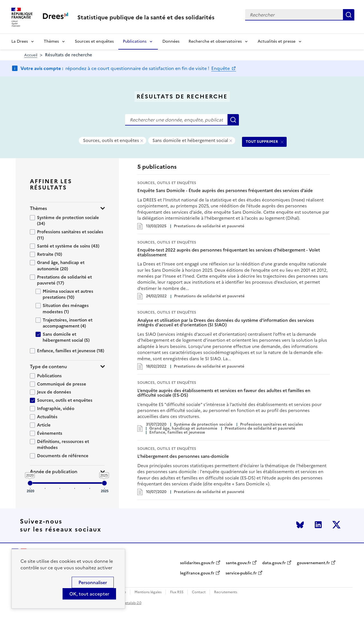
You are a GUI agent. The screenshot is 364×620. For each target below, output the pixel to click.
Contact (199, 592)
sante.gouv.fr (238, 563)
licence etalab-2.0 (127, 603)
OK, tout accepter (89, 594)
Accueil (31, 55)
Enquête (221, 68)
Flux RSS (177, 592)
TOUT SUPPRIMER (262, 142)
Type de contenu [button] (48, 367)
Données (171, 41)
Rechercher (349, 15)
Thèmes (51, 41)
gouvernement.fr (313, 563)
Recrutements (226, 592)
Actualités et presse (277, 41)
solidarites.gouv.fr (197, 563)
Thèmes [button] (38, 208)
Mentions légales (148, 592)
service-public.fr (241, 573)
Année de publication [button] (54, 472)
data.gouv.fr (274, 563)
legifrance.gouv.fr (197, 573)
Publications (135, 41)
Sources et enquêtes (94, 41)
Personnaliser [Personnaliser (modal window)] (93, 582)
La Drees (20, 41)
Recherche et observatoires (215, 41)
